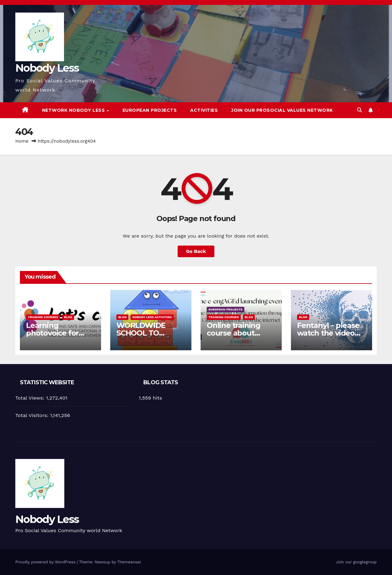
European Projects (150, 110)
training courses (43, 317)
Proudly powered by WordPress (46, 562)
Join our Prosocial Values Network (282, 110)
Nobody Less (47, 68)
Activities (204, 110)
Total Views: (31, 398)
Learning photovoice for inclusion (52, 333)
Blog (68, 317)
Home (22, 141)
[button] (360, 110)
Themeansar (129, 562)
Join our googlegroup (356, 562)
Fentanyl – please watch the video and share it (328, 333)
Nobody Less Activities (152, 317)
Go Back (196, 251)
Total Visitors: (33, 415)
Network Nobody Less (74, 110)
